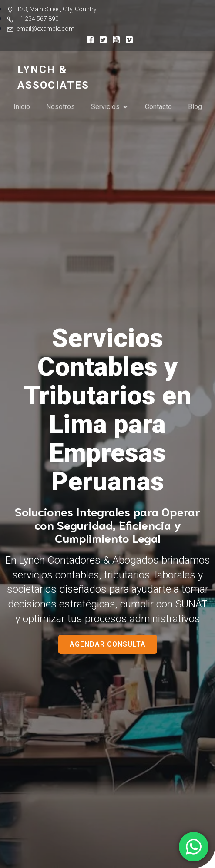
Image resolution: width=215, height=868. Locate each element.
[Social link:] (88, 39)
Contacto (158, 107)
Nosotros (60, 107)
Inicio (22, 107)
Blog (195, 107)
